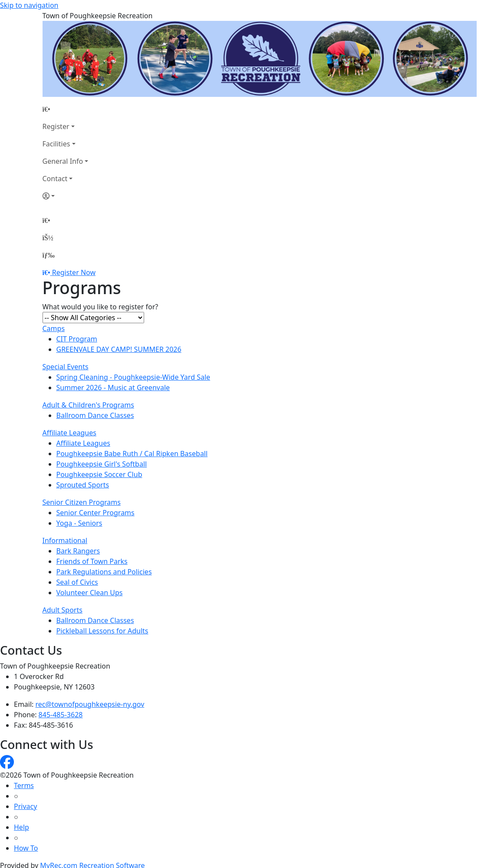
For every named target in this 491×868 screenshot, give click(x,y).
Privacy (25, 806)
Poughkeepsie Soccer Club (99, 474)
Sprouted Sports (83, 485)
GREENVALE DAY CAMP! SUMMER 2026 (119, 349)
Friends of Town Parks (92, 561)
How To (26, 848)
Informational (65, 540)
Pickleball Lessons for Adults (102, 631)
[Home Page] (66, 109)
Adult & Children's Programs (88, 405)
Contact (55, 179)
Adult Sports (63, 610)
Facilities (56, 144)
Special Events (66, 367)
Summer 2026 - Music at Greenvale (113, 388)
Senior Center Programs (96, 513)
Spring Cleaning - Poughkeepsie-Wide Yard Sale (133, 377)
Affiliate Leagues (69, 433)
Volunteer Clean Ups (90, 593)
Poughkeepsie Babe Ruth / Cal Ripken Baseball (132, 454)
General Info (63, 161)
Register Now (74, 272)
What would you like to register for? (101, 307)
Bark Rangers (78, 551)
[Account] (66, 196)
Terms (24, 785)
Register (56, 126)
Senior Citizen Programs (82, 502)
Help (21, 827)
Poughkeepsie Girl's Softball (102, 464)
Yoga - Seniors (79, 523)
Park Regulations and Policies (104, 572)
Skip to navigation (29, 5)
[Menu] (49, 255)
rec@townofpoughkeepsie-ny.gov (90, 704)
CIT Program (77, 339)
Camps (54, 328)
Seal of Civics (77, 582)
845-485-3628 (61, 715)
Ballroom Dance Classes (95, 415)
